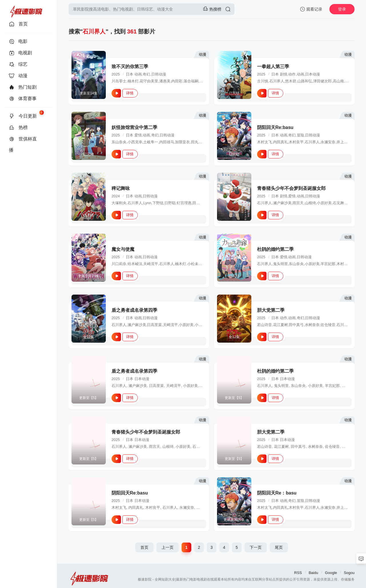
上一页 (168, 547)
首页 (144, 547)
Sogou (349, 573)
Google (331, 573)
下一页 (256, 547)
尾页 (279, 547)
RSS (298, 573)
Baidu (313, 573)
